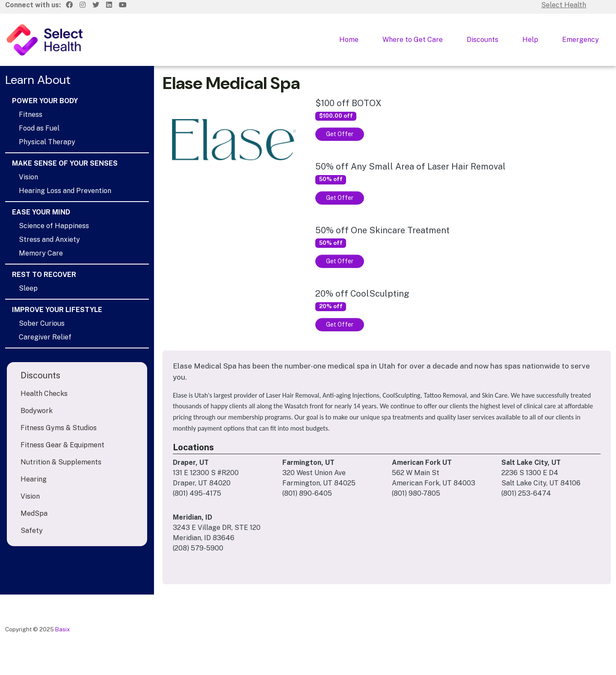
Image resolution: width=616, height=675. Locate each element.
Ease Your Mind (41, 212)
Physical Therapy (47, 142)
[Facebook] (69, 5)
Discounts (483, 40)
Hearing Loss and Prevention (65, 191)
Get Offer (340, 134)
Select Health (564, 5)
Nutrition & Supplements (61, 462)
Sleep (28, 288)
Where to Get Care (413, 40)
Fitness (31, 114)
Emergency (580, 40)
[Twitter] (96, 5)
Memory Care (41, 253)
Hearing (34, 479)
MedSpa (34, 513)
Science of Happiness (54, 226)
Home (349, 40)
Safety (32, 531)
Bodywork (37, 411)
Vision (28, 177)
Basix (63, 629)
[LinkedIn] (109, 5)
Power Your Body (45, 101)
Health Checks (44, 394)
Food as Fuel (39, 128)
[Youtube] (123, 5)
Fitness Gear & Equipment (62, 445)
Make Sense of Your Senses (65, 163)
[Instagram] (83, 5)
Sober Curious (42, 323)
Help (530, 40)
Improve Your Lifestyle (57, 310)
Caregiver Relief (45, 337)
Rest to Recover (44, 275)
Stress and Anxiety (49, 239)
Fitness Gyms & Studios (59, 428)
